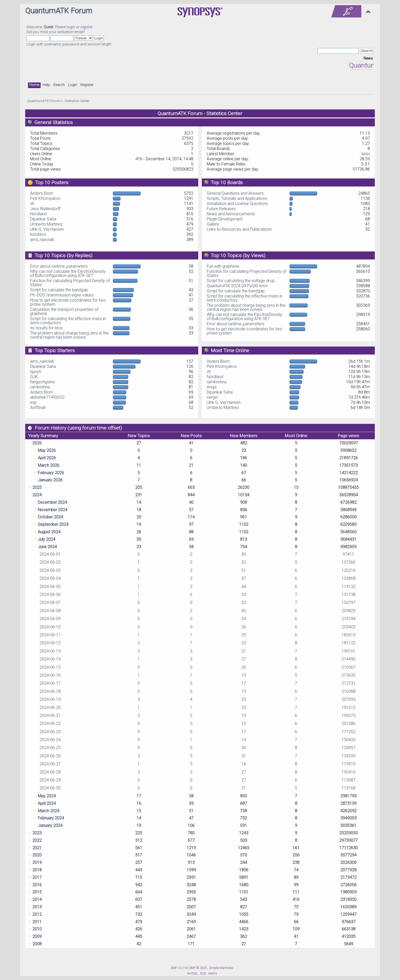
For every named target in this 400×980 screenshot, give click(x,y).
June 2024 (47, 547)
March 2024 (49, 811)
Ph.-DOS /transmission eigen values (62, 295)
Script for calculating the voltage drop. (241, 281)
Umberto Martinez (46, 224)
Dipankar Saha (43, 219)
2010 (37, 929)
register (86, 27)
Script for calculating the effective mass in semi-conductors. (68, 321)
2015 (37, 892)
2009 (37, 936)
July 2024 (47, 539)
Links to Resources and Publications (239, 229)
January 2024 (50, 825)
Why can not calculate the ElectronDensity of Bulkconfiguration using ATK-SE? (68, 273)
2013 (37, 907)
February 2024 (51, 818)
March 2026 (49, 465)
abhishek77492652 (47, 397)
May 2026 (47, 450)
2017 (37, 877)
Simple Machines (221, 968)
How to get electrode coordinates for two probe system (68, 302)
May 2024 (47, 796)
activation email (70, 32)
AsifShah (38, 408)
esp (33, 402)
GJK (34, 377)
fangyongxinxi (42, 382)
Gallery (213, 224)
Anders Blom (42, 193)
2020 (37, 855)
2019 (37, 862)
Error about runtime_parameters (59, 266)
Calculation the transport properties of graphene (64, 311)
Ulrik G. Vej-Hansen (47, 229)
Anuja (212, 387)
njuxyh (36, 372)
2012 (37, 914)
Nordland (38, 214)
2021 (37, 848)
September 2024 (53, 524)
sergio (212, 397)
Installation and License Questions (237, 204)
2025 (37, 487)
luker (366, 154)
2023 (37, 833)
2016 (37, 885)
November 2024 (53, 510)
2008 (37, 944)
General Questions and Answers (235, 193)
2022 (37, 840)
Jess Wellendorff (45, 209)
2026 (37, 443)
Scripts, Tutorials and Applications (237, 198)
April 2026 (47, 458)
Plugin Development (225, 219)
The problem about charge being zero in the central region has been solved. (69, 335)
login (71, 27)
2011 (37, 922)
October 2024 (50, 517)
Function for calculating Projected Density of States (70, 283)
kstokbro (38, 234)
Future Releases (221, 209)
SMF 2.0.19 (179, 968)
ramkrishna (40, 387)
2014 (37, 899)
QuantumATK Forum (59, 11)
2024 (37, 495)
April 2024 (47, 803)
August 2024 (49, 532)
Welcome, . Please (47, 27)
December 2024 (52, 502)
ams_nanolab (42, 240)
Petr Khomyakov (45, 198)
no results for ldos (46, 328)
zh (32, 204)
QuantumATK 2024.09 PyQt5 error (237, 286)
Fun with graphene (223, 266)
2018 (37, 870)
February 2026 (51, 473)
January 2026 (50, 480)
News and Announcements (231, 214)
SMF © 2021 (198, 968)
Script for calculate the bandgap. (60, 290)
